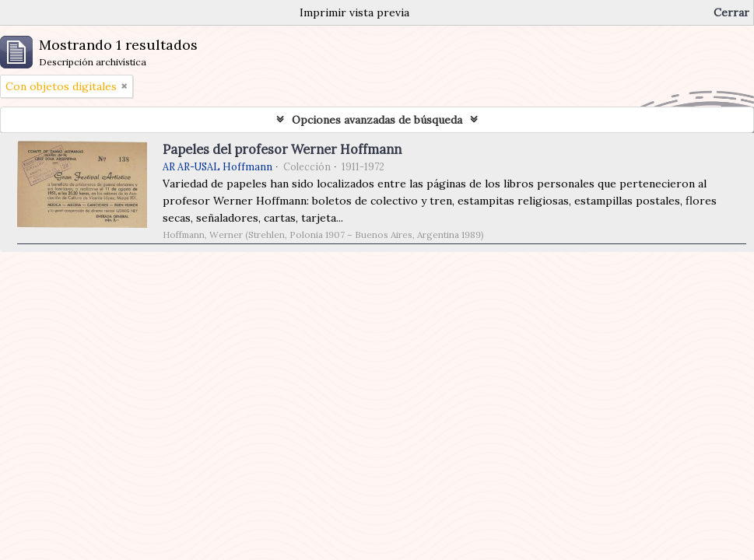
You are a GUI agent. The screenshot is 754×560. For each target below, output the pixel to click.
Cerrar (731, 12)
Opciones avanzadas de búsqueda (377, 120)
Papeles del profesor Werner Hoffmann (282, 149)
